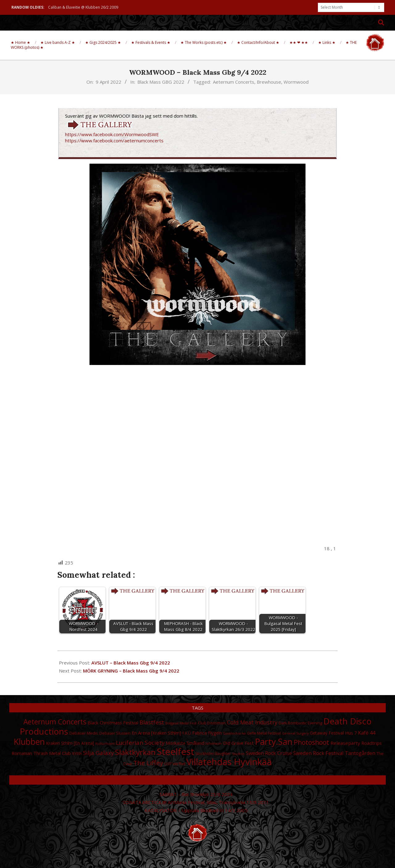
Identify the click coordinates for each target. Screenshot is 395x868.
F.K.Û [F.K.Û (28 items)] (187, 733)
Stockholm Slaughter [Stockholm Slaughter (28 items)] (213, 754)
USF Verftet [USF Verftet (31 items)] (175, 764)
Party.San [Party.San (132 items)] (274, 741)
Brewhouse (269, 82)
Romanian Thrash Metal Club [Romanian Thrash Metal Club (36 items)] (41, 753)
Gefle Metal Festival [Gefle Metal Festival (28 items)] (264, 733)
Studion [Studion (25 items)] (238, 754)
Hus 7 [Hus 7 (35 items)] (351, 733)
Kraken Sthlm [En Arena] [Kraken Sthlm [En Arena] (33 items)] (70, 743)
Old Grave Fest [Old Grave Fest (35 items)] (238, 743)
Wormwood (296, 82)
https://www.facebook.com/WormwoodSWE (112, 134)
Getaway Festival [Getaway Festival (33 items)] (327, 733)
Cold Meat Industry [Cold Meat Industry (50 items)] (252, 722)
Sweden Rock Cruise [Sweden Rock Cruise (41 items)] (269, 753)
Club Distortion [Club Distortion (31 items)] (212, 723)
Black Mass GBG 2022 (161, 82)
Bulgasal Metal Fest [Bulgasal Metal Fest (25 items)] (181, 723)
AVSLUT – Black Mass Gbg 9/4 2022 (131, 663)
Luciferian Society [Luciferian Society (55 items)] (140, 743)
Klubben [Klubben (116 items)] (29, 742)
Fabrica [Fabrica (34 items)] (200, 733)
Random (197, 780)
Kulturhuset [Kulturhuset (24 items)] (105, 744)
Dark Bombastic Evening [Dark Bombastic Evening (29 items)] (300, 723)
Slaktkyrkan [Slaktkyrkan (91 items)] (135, 752)
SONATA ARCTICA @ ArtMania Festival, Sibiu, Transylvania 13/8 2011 (196, 802)
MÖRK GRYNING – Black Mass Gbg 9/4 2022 (131, 671)
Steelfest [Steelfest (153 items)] (175, 752)
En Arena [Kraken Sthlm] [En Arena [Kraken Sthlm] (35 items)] (156, 733)
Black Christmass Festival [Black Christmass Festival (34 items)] (113, 723)
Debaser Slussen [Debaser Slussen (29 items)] (115, 733)
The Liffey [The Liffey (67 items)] (148, 763)
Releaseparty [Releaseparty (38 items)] (345, 743)
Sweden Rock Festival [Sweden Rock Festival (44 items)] (318, 753)
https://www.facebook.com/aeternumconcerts (114, 140)
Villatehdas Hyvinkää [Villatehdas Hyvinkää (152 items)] (229, 762)
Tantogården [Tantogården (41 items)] (360, 753)
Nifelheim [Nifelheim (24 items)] (214, 744)
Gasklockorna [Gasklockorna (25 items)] (234, 733)
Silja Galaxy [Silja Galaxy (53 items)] (98, 753)
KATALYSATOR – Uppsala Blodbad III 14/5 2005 (196, 810)
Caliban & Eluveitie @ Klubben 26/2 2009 (83, 7)
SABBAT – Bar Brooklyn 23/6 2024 (196, 794)
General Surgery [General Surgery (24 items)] (295, 733)
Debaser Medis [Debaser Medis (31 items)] (84, 733)
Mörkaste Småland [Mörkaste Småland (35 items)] (185, 743)
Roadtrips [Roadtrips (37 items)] (372, 743)
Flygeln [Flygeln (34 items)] (215, 733)
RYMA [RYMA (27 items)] (77, 753)
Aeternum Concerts (234, 82)
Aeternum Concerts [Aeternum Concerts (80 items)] (55, 722)
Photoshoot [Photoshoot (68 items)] (312, 742)
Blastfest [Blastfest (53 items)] (152, 722)
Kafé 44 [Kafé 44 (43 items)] (367, 733)
